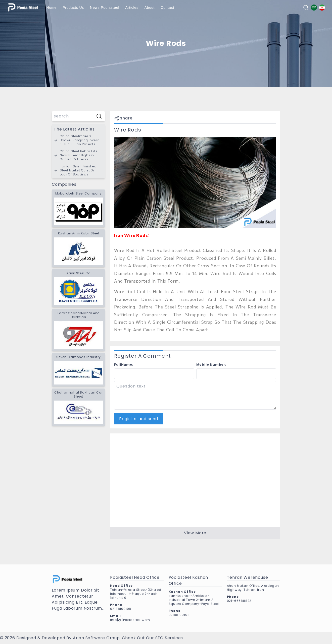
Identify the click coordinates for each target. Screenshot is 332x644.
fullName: (124, 365)
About (150, 8)
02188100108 (121, 609)
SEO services (169, 638)
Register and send (139, 419)
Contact (167, 8)
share (123, 118)
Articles (132, 8)
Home (52, 8)
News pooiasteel (105, 8)
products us (73, 8)
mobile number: (211, 365)
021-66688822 (239, 601)
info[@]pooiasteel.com (130, 620)
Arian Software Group (96, 638)
